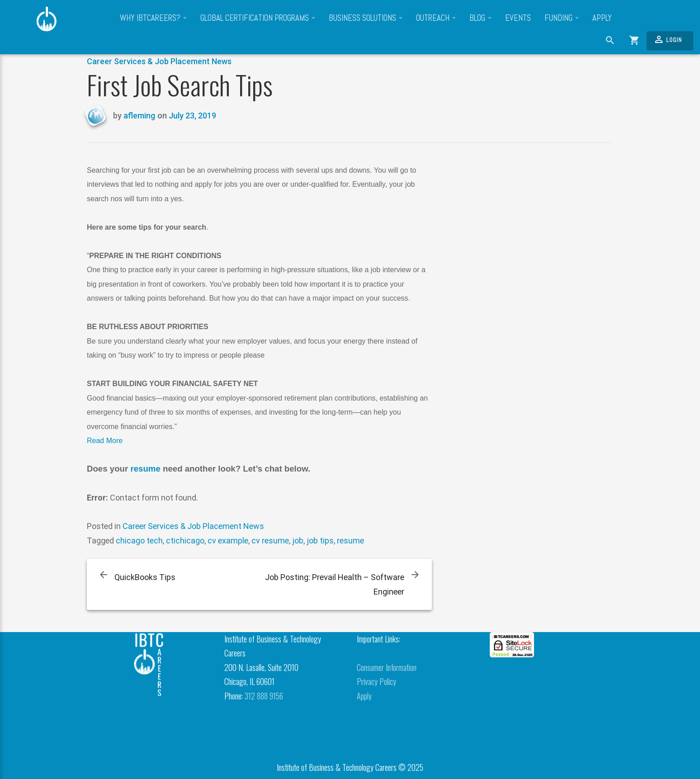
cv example (228, 541)
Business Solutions (366, 18)
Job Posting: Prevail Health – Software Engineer (335, 584)
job (298, 541)
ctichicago (185, 541)
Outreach (436, 18)
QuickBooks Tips (145, 577)
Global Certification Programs (258, 18)
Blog (480, 18)
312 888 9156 (264, 696)
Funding (562, 18)
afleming (139, 116)
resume (145, 469)
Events (518, 18)
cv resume (270, 541)
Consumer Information (387, 667)
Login (668, 39)
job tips (320, 541)
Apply (602, 18)
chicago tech (139, 541)
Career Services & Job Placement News (159, 61)
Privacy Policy (376, 681)
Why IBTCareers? (153, 18)
